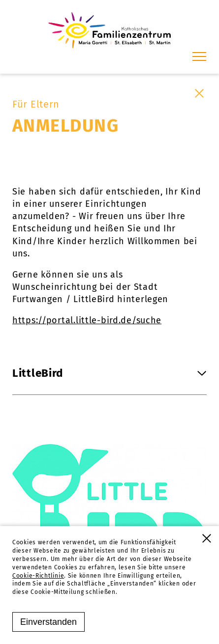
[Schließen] (199, 93)
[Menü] (199, 56)
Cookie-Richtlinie (38, 576)
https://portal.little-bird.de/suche (87, 320)
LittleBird (109, 373)
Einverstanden (48, 622)
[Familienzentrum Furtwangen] (110, 30)
